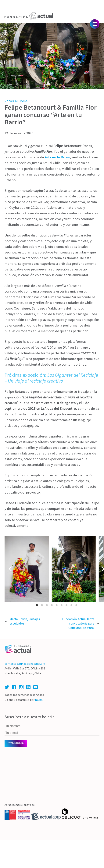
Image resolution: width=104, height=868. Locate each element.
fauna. (39, 700)
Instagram (21, 687)
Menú (95, 24)
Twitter (7, 687)
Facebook (14, 687)
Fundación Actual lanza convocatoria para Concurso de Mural (78, 623)
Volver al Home (16, 101)
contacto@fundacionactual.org (25, 664)
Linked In (28, 687)
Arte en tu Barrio (57, 157)
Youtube (36, 687)
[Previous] (11, 569)
